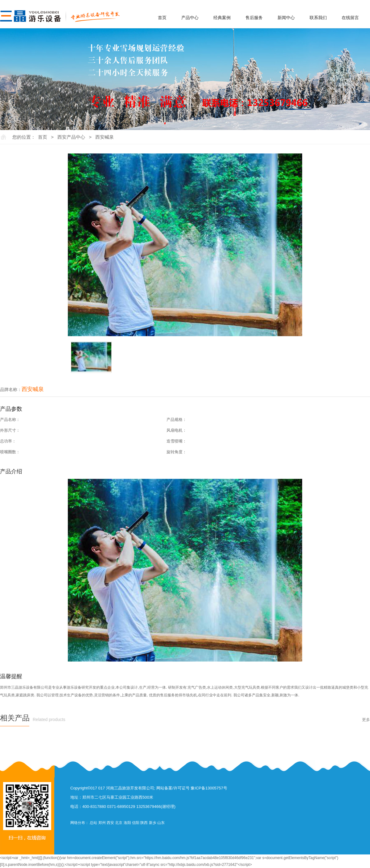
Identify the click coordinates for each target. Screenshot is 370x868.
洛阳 (127, 823)
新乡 (153, 823)
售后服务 (254, 18)
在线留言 (350, 18)
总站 (93, 823)
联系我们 (318, 18)
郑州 (102, 823)
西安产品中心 (71, 137)
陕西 (144, 823)
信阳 (136, 823)
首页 (162, 18)
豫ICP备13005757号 (209, 788)
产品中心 (190, 18)
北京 (119, 823)
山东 (161, 823)
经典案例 (222, 18)
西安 (110, 823)
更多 (366, 720)
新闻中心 (286, 18)
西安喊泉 (105, 137)
